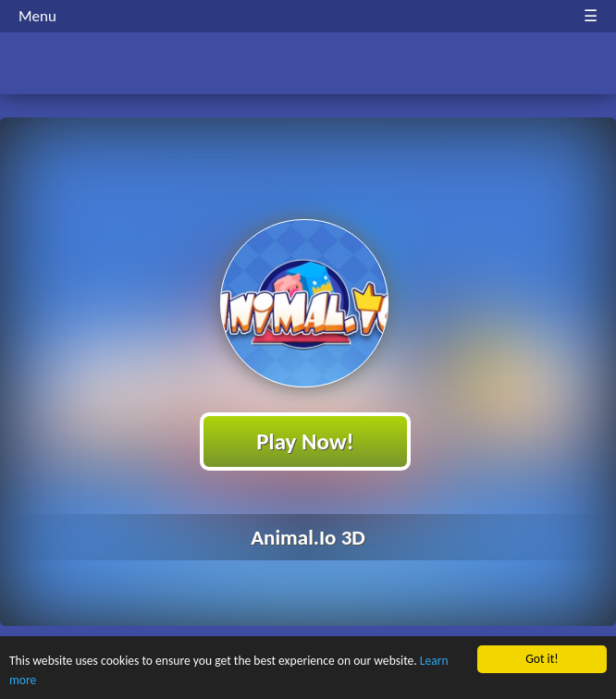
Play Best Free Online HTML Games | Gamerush (308, 65)
